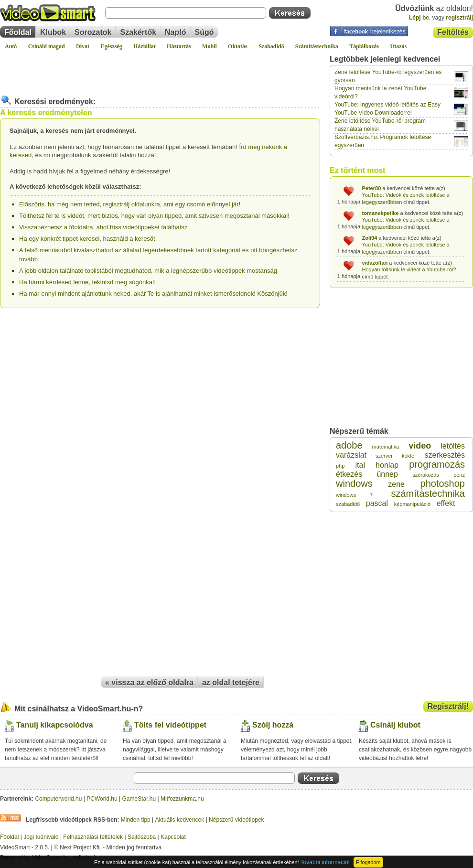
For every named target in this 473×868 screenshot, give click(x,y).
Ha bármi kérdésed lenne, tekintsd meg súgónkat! (87, 282)
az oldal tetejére (231, 682)
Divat (83, 46)
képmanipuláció (412, 504)
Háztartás (179, 46)
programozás (437, 464)
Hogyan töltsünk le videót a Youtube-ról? (409, 269)
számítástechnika (428, 493)
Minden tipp (136, 820)
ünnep (387, 474)
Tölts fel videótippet (170, 725)
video (420, 446)
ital (360, 465)
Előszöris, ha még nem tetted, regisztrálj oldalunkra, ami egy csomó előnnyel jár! (130, 204)
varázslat (351, 455)
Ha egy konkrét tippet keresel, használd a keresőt (87, 239)
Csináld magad (47, 46)
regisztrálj (459, 18)
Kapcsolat (173, 837)
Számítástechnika (317, 46)
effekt (446, 503)
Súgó (204, 32)
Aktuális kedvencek (180, 820)
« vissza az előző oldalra (149, 682)
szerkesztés (445, 455)
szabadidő (348, 504)
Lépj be (419, 18)
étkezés (349, 474)
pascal (377, 503)
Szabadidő (271, 46)
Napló (175, 32)
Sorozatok (93, 32)
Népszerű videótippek (236, 820)
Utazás (399, 46)
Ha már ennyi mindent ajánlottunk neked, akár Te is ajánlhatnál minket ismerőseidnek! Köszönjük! (153, 294)
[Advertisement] (160, 69)
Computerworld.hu (58, 799)
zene (396, 484)
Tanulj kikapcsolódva (55, 725)
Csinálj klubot (395, 725)
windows (354, 483)
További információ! (325, 862)
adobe (349, 445)
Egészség (111, 46)
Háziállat (145, 46)
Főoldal (18, 32)
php (340, 466)
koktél (409, 456)
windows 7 (354, 495)
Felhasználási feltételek (93, 837)
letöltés (453, 446)
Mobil (210, 46)
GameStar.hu (139, 799)
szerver (384, 456)
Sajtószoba (142, 837)
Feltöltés (453, 32)
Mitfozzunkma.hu (182, 799)
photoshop (443, 483)
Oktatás (238, 46)
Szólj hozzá (273, 725)
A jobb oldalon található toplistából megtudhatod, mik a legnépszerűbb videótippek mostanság (148, 271)
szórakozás (426, 475)
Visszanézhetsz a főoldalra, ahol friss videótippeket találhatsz (103, 227)
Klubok (53, 32)
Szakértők (138, 32)
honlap (387, 465)
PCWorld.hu (102, 799)
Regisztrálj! (448, 706)
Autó (11, 46)
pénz (459, 475)
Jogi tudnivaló (41, 837)
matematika (386, 447)
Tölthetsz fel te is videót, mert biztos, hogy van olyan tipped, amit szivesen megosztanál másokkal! (154, 216)
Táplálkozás (364, 46)
